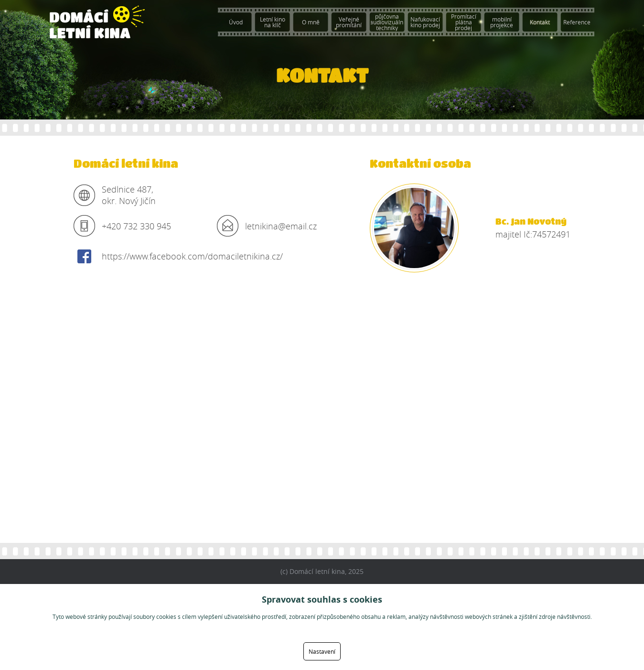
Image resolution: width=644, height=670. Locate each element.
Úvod (236, 22)
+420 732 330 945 (136, 226)
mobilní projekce (502, 22)
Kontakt (540, 22)
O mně (311, 22)
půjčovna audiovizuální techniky (387, 22)
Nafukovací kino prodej (425, 22)
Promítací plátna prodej (464, 22)
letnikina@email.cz (281, 226)
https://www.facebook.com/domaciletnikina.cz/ (192, 256)
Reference (577, 22)
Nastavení (322, 651)
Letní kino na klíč (273, 22)
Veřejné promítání (349, 22)
